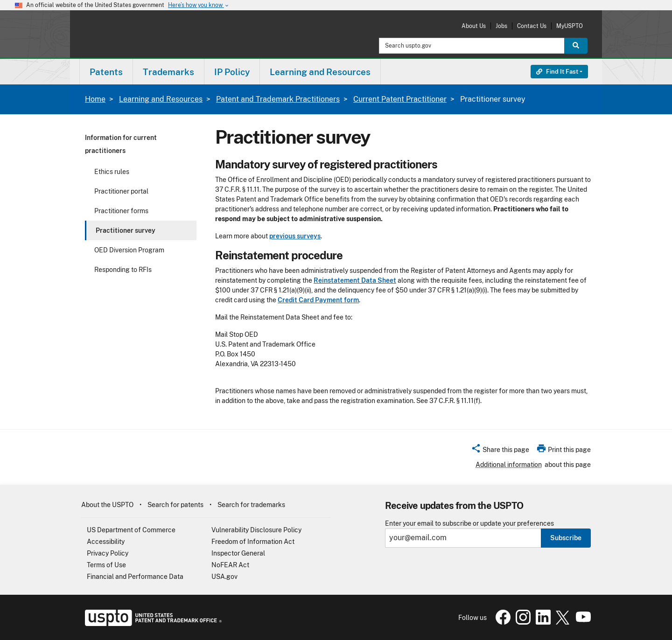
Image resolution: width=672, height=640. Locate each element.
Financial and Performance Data (135, 577)
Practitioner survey (126, 230)
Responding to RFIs (123, 270)
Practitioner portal (121, 191)
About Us (474, 26)
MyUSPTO (570, 26)
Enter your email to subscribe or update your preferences (469, 524)
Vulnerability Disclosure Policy (256, 530)
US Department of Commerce (131, 530)
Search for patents (175, 505)
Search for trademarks (251, 505)
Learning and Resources (161, 99)
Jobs (501, 26)
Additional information (509, 465)
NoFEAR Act (230, 565)
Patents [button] (106, 72)
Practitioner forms (121, 211)
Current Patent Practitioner (400, 99)
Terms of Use (106, 565)
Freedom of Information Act (253, 542)
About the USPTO (107, 505)
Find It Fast (557, 72)
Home (95, 99)
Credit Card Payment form (318, 300)
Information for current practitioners (121, 144)
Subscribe (566, 538)
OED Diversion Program (129, 250)
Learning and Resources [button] (320, 72)
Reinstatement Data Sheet (355, 280)
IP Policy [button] (232, 72)
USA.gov (224, 577)
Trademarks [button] (168, 72)
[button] (500, 451)
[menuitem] (106, 72)
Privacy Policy (108, 553)
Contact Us (532, 26)
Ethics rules (112, 172)
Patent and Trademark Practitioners (278, 99)
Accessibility (106, 542)
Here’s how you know (199, 5)
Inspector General (238, 553)
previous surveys (295, 236)
